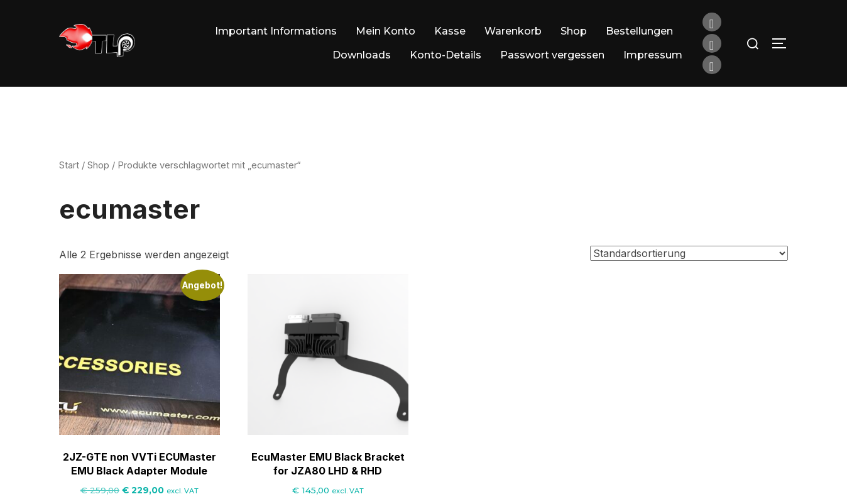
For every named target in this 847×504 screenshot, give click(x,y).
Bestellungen (639, 31)
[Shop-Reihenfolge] (689, 270)
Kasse (450, 31)
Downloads (362, 55)
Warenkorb (513, 31)
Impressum (653, 55)
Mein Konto (385, 31)
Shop (574, 31)
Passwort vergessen (552, 55)
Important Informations (276, 31)
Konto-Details (445, 55)
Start (69, 182)
